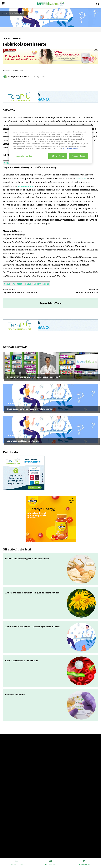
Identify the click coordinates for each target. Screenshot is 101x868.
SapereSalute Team (20, 76)
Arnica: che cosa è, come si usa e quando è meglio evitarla (33, 593)
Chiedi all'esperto (17, 13)
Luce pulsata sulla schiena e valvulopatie (30, 409)
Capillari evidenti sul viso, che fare (20, 292)
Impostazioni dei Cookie (25, 156)
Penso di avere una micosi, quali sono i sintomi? (33, 377)
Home (5, 13)
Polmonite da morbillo (87, 292)
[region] (51, 144)
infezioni (81, 178)
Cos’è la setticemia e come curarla (22, 661)
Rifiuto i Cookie (58, 156)
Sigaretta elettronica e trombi (23, 441)
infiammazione (26, 186)
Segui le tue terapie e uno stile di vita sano (27, 284)
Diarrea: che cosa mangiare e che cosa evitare (27, 559)
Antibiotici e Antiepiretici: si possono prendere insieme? (33, 627)
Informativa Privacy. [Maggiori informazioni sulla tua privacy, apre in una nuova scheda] (71, 148)
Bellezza (11, 372)
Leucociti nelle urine (15, 694)
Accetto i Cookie (79, 156)
